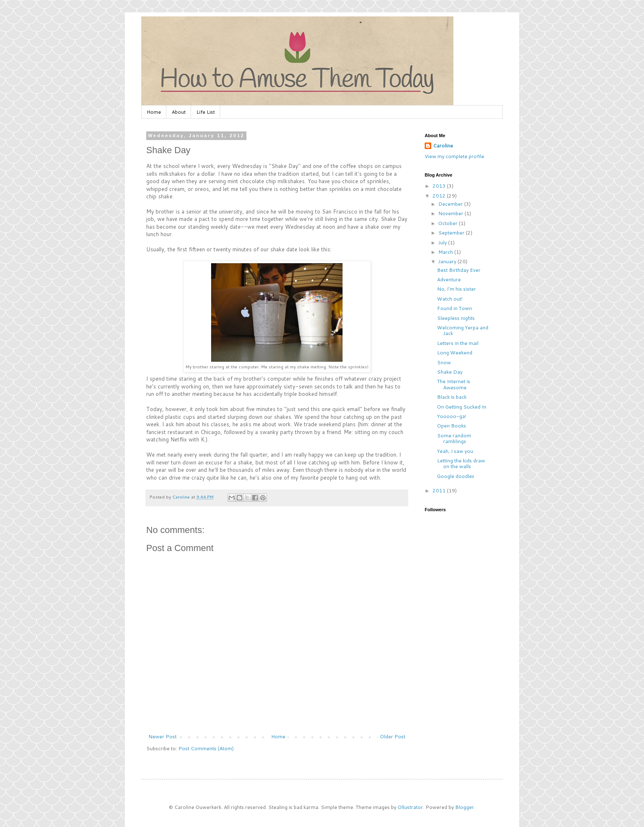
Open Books (452, 426)
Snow (444, 362)
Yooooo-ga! (452, 416)
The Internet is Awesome (454, 384)
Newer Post (162, 736)
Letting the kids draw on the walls (461, 463)
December (451, 204)
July (443, 242)
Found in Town (454, 308)
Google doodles (456, 476)
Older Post (393, 736)
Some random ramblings (454, 438)
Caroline (443, 146)
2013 (440, 186)
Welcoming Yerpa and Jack (463, 330)
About (179, 112)
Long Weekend (455, 353)
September (452, 233)
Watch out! (450, 299)
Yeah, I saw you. (456, 451)
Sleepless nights (456, 318)
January (448, 261)
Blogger (465, 807)
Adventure (449, 279)
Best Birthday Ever (459, 270)
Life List (206, 112)
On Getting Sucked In (462, 407)
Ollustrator (410, 807)
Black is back (452, 397)
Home (154, 112)
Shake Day (450, 372)
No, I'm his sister (457, 289)
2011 (440, 490)
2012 (440, 196)
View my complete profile (454, 156)
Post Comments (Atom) (206, 748)
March (446, 252)
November (451, 213)
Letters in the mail (458, 343)
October (448, 223)
